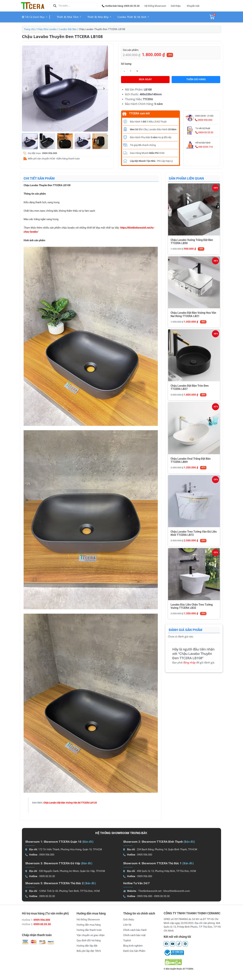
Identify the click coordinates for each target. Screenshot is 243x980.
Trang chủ (29, 29)
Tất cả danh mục (35, 17)
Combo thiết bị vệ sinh (133, 17)
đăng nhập (189, 662)
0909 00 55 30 (204, 132)
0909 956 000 (204, 120)
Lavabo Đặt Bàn (68, 29)
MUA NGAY (145, 79)
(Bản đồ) (88, 842)
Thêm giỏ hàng (196, 79)
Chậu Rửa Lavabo (47, 29)
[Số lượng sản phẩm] (131, 71)
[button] (121, 6)
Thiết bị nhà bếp (99, 17)
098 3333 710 (204, 147)
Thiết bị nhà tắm (69, 17)
